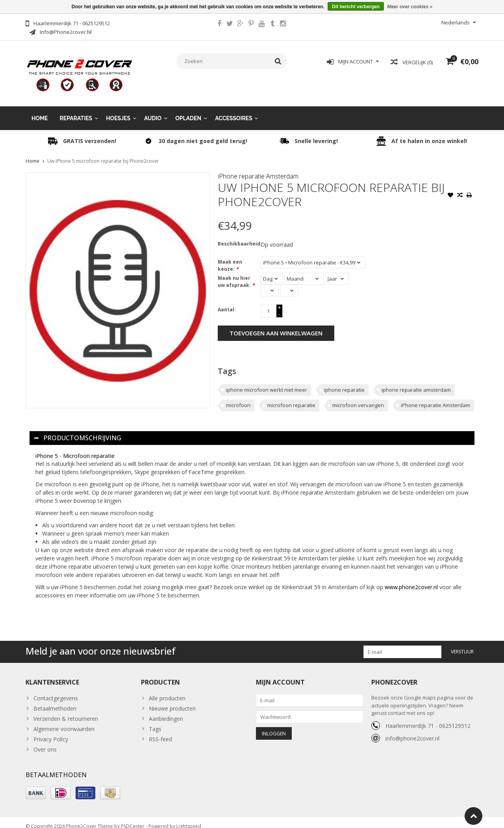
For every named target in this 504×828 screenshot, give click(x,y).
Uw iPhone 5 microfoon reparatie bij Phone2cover (103, 153)
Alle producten (167, 690)
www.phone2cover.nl (412, 579)
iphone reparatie (344, 382)
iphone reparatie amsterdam (416, 382)
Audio (153, 110)
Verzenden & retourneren (66, 711)
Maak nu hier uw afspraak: (236, 274)
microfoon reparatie (291, 397)
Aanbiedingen (166, 711)
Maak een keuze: (230, 258)
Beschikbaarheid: (237, 236)
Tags (155, 721)
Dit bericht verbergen (356, 7)
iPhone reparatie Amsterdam (258, 168)
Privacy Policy (51, 731)
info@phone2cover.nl (412, 730)
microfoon (238, 397)
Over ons (45, 741)
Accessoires (234, 110)
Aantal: (227, 302)
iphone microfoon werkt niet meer (267, 382)
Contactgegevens (56, 690)
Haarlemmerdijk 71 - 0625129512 (428, 718)
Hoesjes (118, 110)
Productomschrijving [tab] (78, 430)
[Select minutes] (289, 283)
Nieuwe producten (172, 701)
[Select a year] (337, 271)
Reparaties (76, 110)
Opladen (188, 110)
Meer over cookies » (410, 7)
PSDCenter (133, 818)
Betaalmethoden (55, 701)
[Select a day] (272, 271)
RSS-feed (160, 731)
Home (40, 110)
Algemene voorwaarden (64, 721)
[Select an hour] (270, 283)
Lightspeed (189, 818)
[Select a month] (304, 271)
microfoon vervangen (358, 397)
